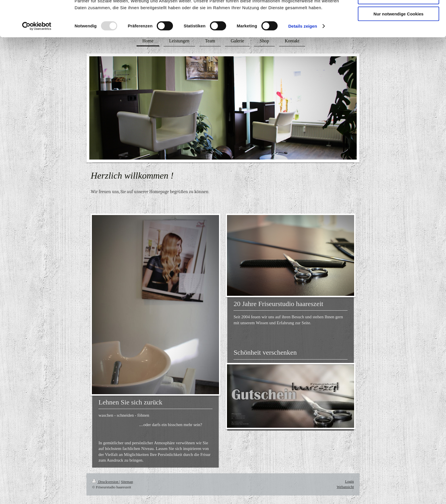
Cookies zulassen (398, 14)
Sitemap (127, 482)
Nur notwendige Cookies (398, 47)
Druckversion (106, 482)
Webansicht (345, 487)
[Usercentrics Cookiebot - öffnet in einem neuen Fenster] (37, 60)
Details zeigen (303, 60)
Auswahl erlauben (398, 31)
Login (349, 481)
